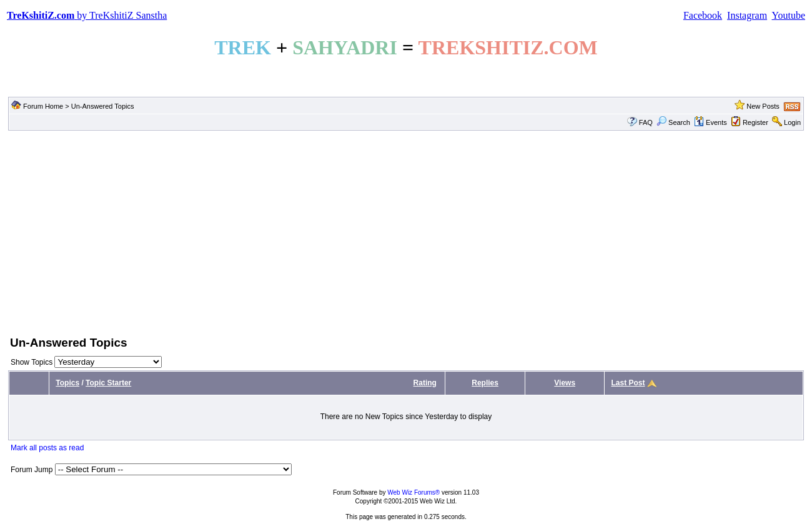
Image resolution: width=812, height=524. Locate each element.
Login (792, 122)
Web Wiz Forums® (413, 492)
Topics (67, 383)
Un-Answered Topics (103, 106)
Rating (425, 383)
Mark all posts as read (47, 448)
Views (565, 383)
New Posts (763, 106)
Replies (485, 383)
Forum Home (43, 106)
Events (710, 122)
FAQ (646, 122)
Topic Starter (108, 383)
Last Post (628, 383)
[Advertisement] (406, 232)
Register (755, 122)
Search (673, 122)
